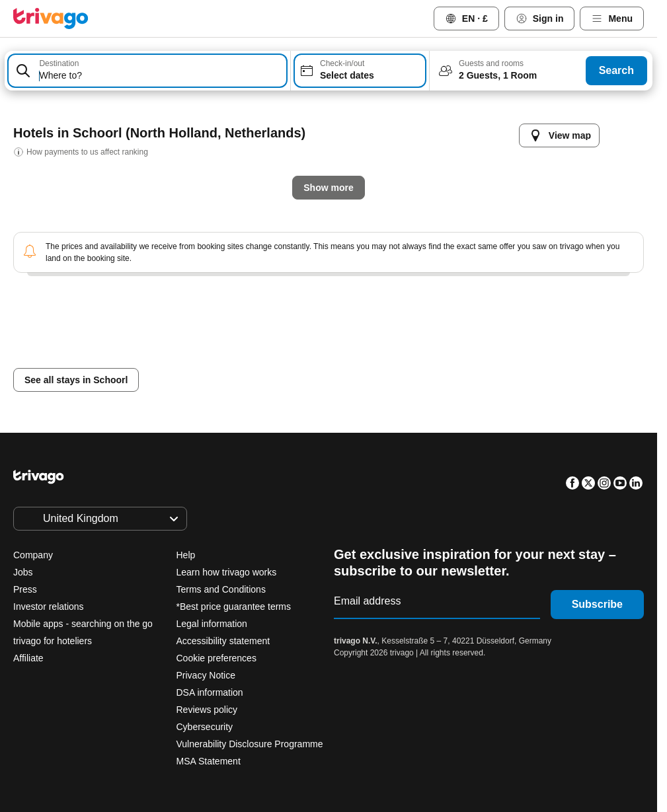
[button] (147, 71)
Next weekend (501, 358)
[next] (562, 122)
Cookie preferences (218, 658)
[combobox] (147, 71)
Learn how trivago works (227, 572)
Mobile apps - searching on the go (83, 624)
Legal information (212, 624)
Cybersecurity (205, 727)
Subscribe (597, 604)
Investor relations (49, 607)
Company (33, 555)
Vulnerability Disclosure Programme (250, 744)
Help (186, 555)
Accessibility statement (223, 641)
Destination (59, 63)
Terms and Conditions (221, 589)
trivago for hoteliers (53, 641)
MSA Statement (209, 761)
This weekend (402, 358)
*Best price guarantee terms (234, 607)
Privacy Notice (206, 675)
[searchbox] (160, 76)
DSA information (210, 692)
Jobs (23, 572)
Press (25, 589)
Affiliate (28, 658)
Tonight (206, 358)
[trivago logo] (51, 18)
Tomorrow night (297, 358)
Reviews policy (207, 710)
